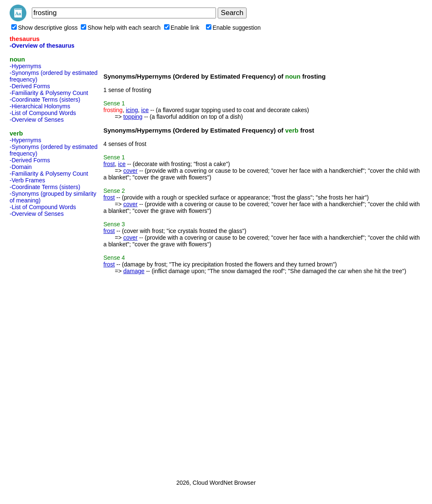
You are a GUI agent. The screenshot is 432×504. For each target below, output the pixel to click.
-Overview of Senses (37, 120)
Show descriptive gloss (44, 28)
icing (132, 110)
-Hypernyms (25, 66)
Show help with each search (121, 28)
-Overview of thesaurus (42, 46)
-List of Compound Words (43, 113)
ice (145, 110)
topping (133, 117)
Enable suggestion (233, 28)
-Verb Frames (27, 180)
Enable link (182, 28)
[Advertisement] (43, 345)
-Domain (21, 167)
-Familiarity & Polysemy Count (49, 93)
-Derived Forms (30, 86)
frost (109, 164)
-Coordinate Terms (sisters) (45, 100)
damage (134, 271)
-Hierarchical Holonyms (40, 106)
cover (130, 171)
